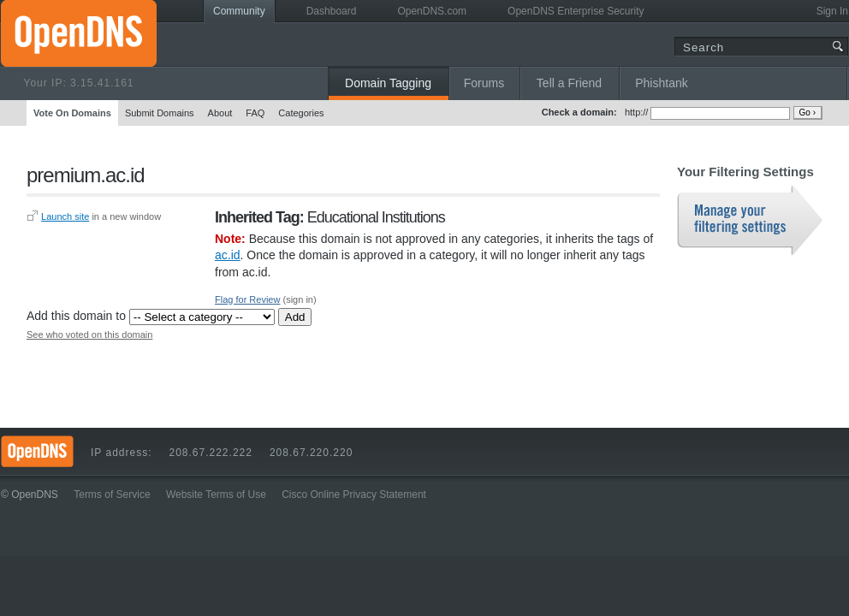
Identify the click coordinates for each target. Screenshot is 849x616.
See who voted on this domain (89, 335)
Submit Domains (160, 113)
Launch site (65, 216)
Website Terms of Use (216, 495)
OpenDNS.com (432, 11)
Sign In (832, 11)
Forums (484, 83)
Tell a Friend (569, 83)
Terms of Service (112, 495)
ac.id (228, 255)
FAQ (255, 113)
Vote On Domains (72, 113)
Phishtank (661, 83)
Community (239, 11)
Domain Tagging (388, 83)
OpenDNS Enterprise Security (576, 11)
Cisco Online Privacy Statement (354, 495)
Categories (301, 113)
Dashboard (332, 11)
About (220, 113)
